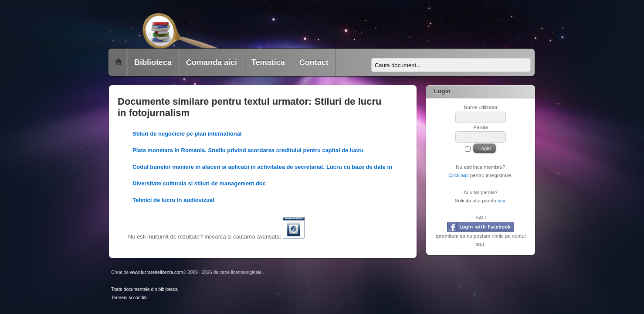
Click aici (458, 175)
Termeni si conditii (129, 298)
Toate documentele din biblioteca (144, 289)
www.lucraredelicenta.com (156, 272)
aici (502, 200)
